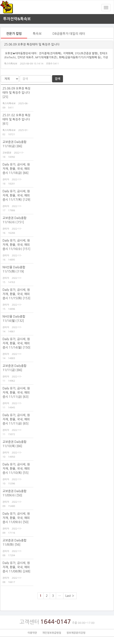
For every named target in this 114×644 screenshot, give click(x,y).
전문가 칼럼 (14, 34)
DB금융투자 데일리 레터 (69, 34)
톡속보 (37, 34)
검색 (58, 79)
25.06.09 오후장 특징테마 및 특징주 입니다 (32, 44)
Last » (70, 596)
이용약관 (32, 633)
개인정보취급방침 (52, 633)
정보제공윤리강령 (76, 633)
